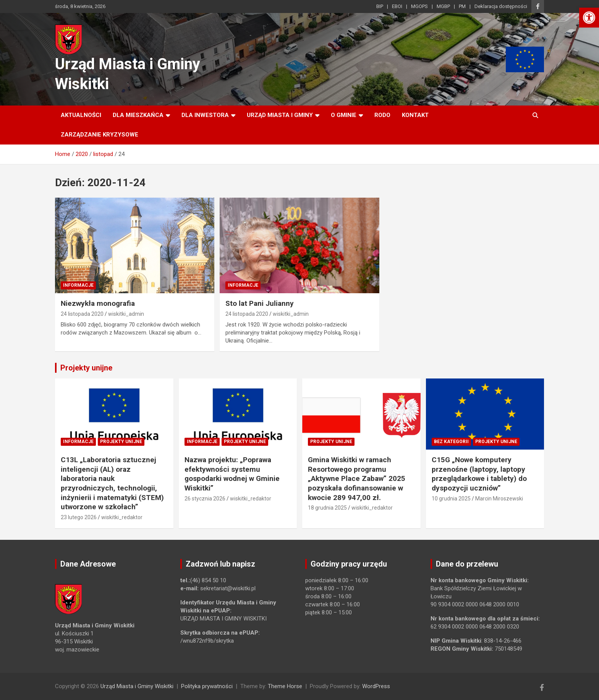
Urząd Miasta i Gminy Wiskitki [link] (137, 686)
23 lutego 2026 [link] (79, 517)
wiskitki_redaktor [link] (122, 517)
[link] (589, 18)
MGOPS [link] (419, 6)
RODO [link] (382, 115)
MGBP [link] (443, 6)
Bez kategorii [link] (451, 442)
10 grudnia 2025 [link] (451, 499)
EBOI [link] (397, 6)
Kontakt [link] (415, 115)
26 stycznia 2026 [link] (205, 499)
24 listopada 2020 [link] (82, 314)
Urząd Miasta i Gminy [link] (280, 115)
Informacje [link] (78, 285)
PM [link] (462, 6)
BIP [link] (380, 6)
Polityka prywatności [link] (207, 686)
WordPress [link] (376, 686)
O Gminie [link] (344, 115)
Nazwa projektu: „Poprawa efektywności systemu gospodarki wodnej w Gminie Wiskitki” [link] (232, 474)
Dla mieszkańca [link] (138, 115)
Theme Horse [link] (285, 686)
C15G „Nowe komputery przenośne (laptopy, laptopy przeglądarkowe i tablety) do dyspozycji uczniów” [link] (479, 474)
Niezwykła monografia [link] (98, 303)
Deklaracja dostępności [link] (501, 6)
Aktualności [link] (81, 115)
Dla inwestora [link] (205, 115)
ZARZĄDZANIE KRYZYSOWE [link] (100, 135)
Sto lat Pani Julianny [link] (260, 303)
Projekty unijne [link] (86, 368)
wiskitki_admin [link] (126, 314)
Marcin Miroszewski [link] (499, 499)
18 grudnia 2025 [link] (327, 508)
